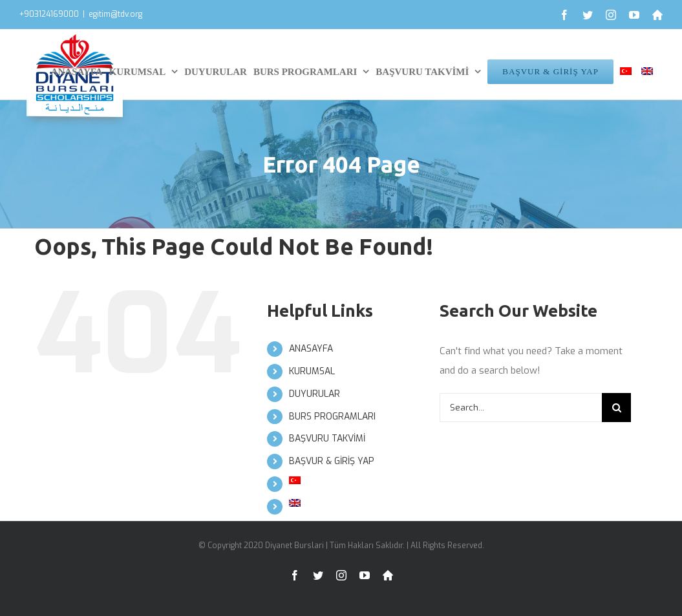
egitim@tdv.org (115, 14)
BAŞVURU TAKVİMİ (327, 439)
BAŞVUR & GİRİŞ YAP (332, 461)
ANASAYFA (311, 349)
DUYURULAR (314, 394)
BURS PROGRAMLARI (332, 417)
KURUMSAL (312, 371)
